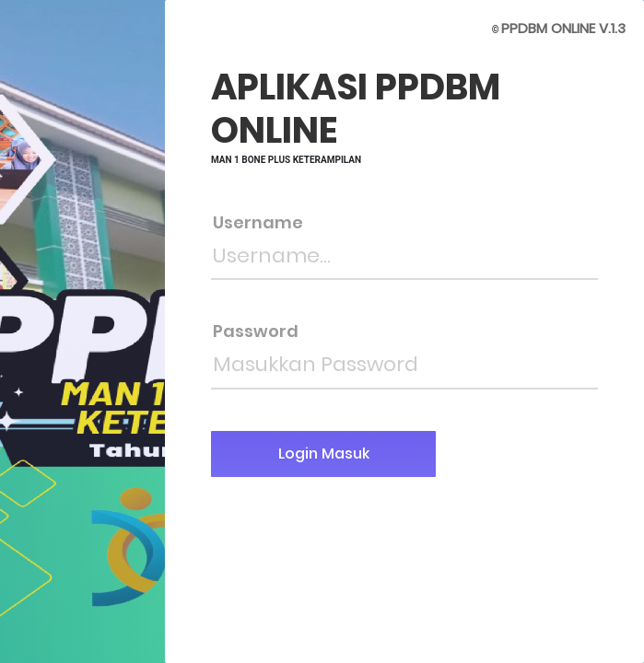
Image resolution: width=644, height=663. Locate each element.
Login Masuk (324, 454)
